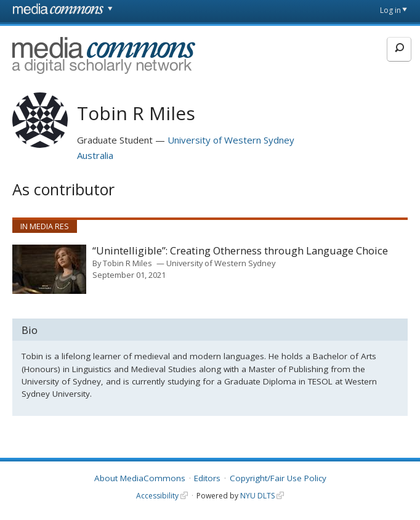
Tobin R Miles (127, 263)
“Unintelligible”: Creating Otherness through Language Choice (240, 251)
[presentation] (49, 269)
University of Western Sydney (231, 140)
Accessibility (157, 496)
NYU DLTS (257, 496)
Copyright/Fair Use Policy (278, 478)
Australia (95, 155)
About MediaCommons (140, 478)
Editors (207, 478)
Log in (390, 10)
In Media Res (45, 226)
